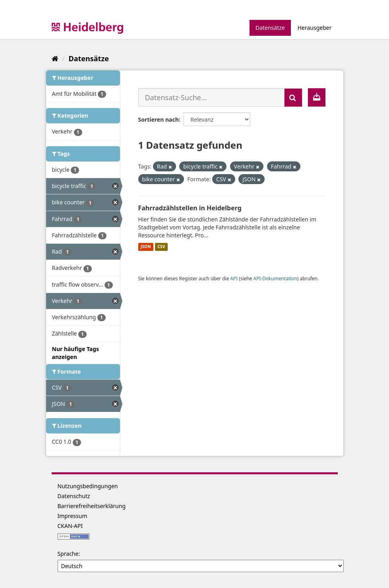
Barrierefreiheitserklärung (92, 506)
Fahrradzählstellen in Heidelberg (190, 208)
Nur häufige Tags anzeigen (76, 353)
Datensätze (270, 28)
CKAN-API (70, 526)
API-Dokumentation (275, 278)
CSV (161, 247)
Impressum (73, 516)
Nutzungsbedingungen (88, 486)
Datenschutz (74, 496)
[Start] (55, 58)
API (234, 278)
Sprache (68, 554)
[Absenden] (293, 98)
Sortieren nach (159, 119)
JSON (146, 247)
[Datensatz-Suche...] (211, 97)
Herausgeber (315, 28)
